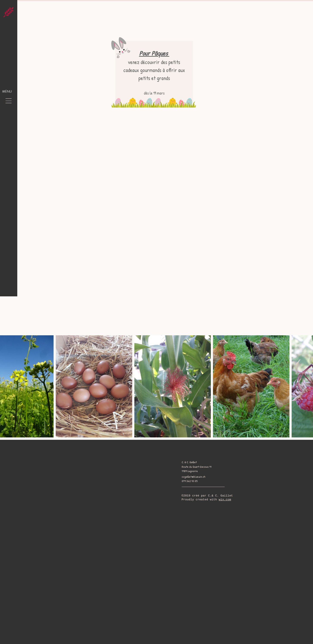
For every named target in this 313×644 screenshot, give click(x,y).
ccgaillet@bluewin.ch (194, 477)
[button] (9, 101)
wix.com (225, 500)
